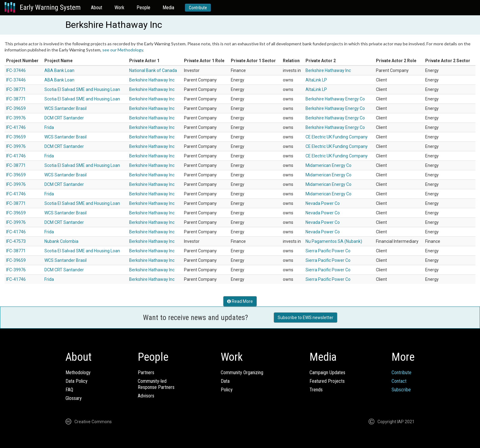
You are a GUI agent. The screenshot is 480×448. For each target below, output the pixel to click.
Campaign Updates (327, 373)
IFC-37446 (16, 70)
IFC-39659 (16, 108)
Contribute (198, 8)
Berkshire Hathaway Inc (328, 70)
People (143, 8)
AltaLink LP (316, 80)
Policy (227, 390)
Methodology (78, 373)
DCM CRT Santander (64, 118)
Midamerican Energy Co (328, 165)
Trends (316, 390)
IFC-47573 (16, 241)
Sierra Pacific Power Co (328, 251)
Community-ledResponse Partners (156, 384)
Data (225, 381)
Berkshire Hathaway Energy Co (335, 99)
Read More (240, 301)
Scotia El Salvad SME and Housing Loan (82, 89)
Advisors (146, 396)
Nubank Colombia (61, 241)
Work (119, 8)
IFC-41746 (16, 127)
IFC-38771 (16, 89)
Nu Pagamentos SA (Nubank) (334, 241)
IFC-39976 (16, 118)
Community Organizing (242, 373)
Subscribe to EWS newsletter (306, 318)
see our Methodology (123, 50)
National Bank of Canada (153, 70)
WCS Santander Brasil (66, 108)
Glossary (74, 398)
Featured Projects (327, 381)
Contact (399, 381)
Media (168, 8)
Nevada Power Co (323, 203)
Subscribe (401, 390)
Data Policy (77, 381)
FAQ (69, 390)
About (97, 8)
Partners (146, 373)
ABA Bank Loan (59, 70)
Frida (49, 127)
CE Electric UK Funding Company (337, 137)
